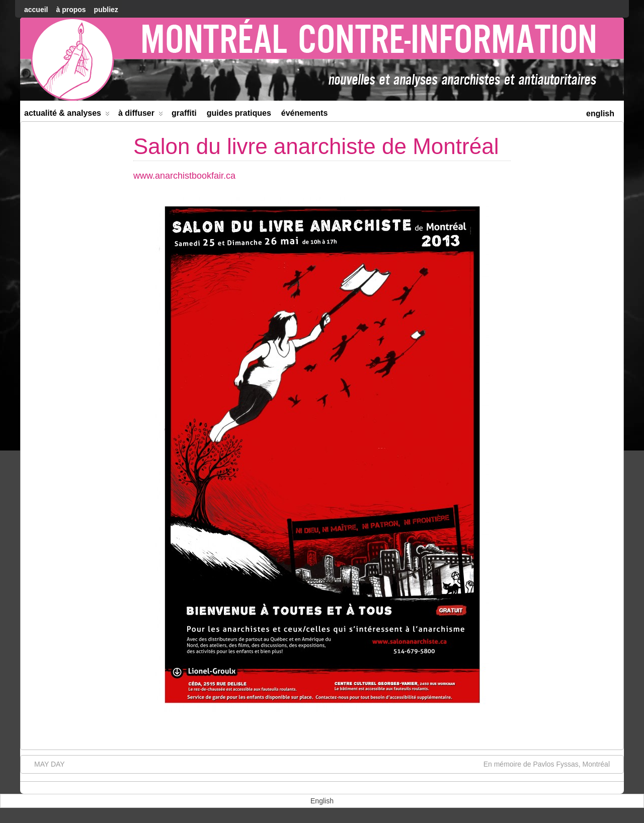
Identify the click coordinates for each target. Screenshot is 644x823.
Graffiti (184, 113)
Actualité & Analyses (67, 115)
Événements (305, 113)
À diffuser (141, 115)
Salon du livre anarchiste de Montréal (316, 146)
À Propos (71, 10)
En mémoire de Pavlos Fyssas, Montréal (552, 764)
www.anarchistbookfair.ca (184, 176)
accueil (36, 10)
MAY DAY (45, 764)
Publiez (106, 10)
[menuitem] (600, 113)
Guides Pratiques (239, 113)
